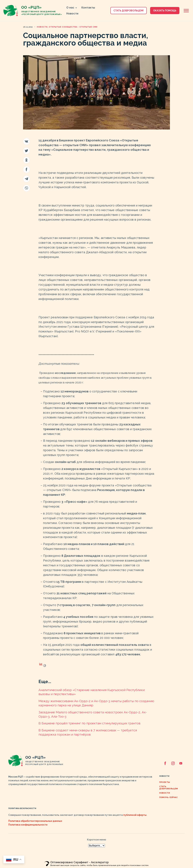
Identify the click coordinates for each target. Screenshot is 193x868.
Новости (72, 14)
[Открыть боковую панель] (186, 11)
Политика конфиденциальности (28, 825)
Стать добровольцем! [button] (129, 11)
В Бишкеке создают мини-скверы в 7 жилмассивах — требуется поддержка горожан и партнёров (88, 732)
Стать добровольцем (169, 788)
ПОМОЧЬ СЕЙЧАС (168, 797)
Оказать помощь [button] (165, 11)
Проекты (165, 782)
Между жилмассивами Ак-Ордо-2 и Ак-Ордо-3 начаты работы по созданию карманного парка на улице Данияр (96, 703)
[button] (76, 8)
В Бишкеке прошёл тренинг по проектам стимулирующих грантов (89, 723)
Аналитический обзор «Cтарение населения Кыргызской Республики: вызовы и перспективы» (92, 692)
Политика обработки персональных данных (35, 821)
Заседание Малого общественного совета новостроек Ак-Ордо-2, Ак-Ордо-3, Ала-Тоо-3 (93, 714)
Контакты (88, 8)
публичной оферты (135, 815)
